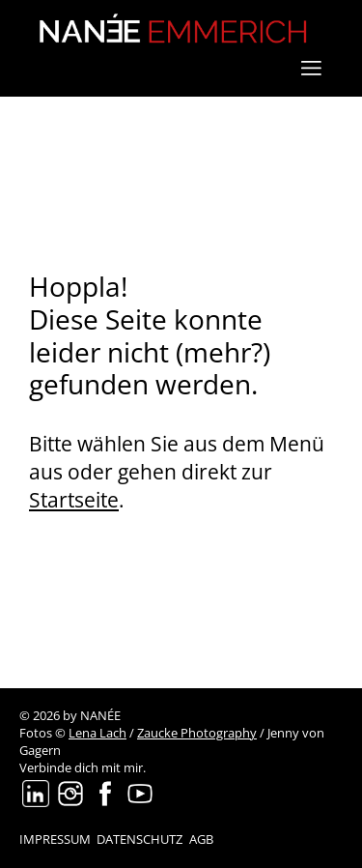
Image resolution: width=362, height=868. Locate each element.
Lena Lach (97, 733)
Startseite (74, 500)
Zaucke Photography (197, 733)
